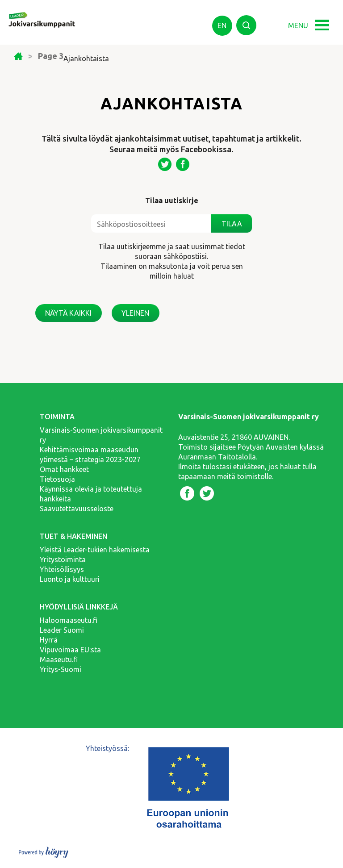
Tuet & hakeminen (73, 536)
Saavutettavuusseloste (77, 509)
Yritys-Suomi (61, 669)
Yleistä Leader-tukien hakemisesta (95, 550)
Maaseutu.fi (59, 659)
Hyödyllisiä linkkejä (79, 607)
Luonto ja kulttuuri (70, 579)
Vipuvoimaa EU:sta (70, 650)
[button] (325, 21)
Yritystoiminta (63, 559)
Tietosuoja (57, 479)
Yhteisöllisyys (62, 569)
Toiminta (57, 417)
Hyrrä (49, 640)
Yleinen (135, 313)
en (222, 25)
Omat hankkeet (64, 469)
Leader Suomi (62, 630)
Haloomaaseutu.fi (69, 620)
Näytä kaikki (68, 313)
